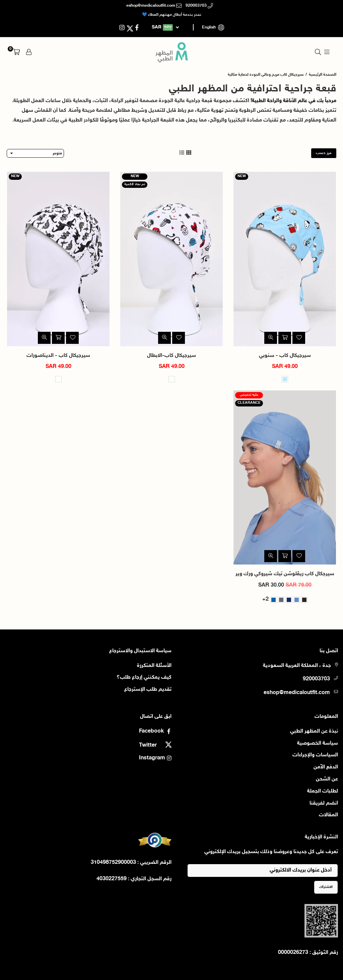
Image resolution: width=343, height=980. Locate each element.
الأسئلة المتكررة (154, 666)
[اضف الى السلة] (285, 338)
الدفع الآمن (326, 767)
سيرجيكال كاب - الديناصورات (58, 356)
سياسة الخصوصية (318, 743)
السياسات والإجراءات (315, 755)
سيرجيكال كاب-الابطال (171, 356)
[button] (16, 52)
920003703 (199, 6)
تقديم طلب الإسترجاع (148, 690)
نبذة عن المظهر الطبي (314, 731)
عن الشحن (327, 779)
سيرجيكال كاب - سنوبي (285, 356)
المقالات (328, 815)
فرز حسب (324, 153)
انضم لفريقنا (324, 803)
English (214, 27)
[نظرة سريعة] (271, 338)
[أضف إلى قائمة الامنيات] (299, 338)
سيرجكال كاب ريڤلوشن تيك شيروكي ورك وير (285, 574)
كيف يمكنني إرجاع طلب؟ (144, 677)
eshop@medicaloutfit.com (154, 6)
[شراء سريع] (285, 556)
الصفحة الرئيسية (323, 75)
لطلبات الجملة (323, 791)
